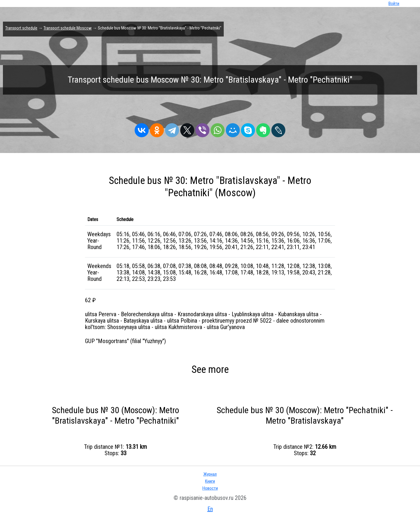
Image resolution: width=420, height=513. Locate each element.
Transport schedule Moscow (68, 28)
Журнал (210, 474)
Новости (210, 488)
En (210, 509)
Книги (210, 481)
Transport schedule (21, 28)
